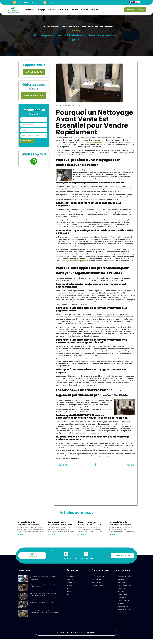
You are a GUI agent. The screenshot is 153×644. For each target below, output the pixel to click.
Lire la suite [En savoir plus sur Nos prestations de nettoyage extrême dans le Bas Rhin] (113, 534)
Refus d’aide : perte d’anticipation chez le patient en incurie (44, 586)
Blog (103, 10)
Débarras (52, 10)
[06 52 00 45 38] (45, 2)
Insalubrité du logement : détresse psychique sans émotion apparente (42, 603)
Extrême (75, 10)
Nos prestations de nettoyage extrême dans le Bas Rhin (122, 524)
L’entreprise (29, 10)
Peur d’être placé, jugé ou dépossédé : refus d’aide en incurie (43, 594)
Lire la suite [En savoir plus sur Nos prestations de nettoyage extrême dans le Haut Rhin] (82, 534)
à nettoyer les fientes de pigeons (74, 261)
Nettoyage (41, 10)
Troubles (94, 10)
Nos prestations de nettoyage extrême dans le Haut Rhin (91, 524)
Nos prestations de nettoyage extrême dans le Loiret (30, 524)
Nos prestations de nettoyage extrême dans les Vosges (60, 524)
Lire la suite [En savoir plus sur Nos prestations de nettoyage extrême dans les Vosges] (51, 534)
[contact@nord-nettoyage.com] (15, 2)
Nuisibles (84, 10)
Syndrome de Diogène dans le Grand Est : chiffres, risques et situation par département (44, 578)
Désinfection (64, 10)
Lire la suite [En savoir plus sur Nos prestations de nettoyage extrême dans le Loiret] (21, 534)
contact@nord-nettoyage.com (26, 2)
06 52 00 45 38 (51, 3)
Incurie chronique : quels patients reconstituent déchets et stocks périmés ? (44, 613)
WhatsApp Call (34, 154)
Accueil (43, 26)
